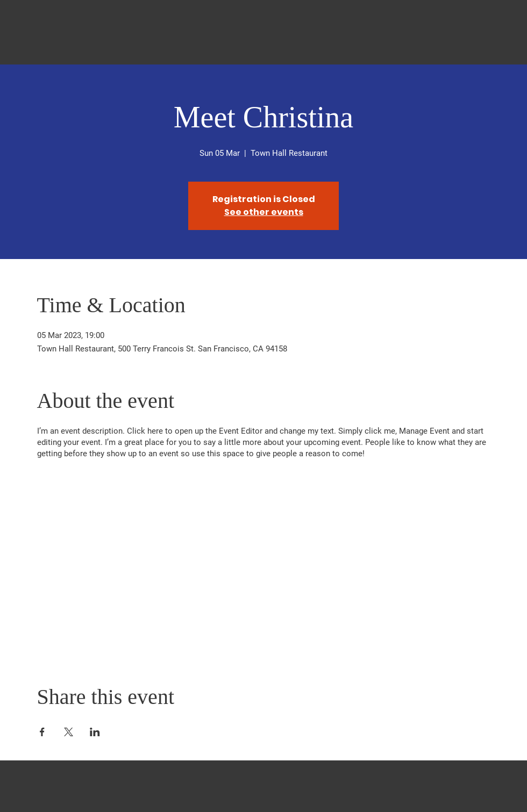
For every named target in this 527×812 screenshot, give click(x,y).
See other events (264, 212)
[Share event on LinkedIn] (95, 732)
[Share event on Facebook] (42, 732)
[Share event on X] (69, 732)
